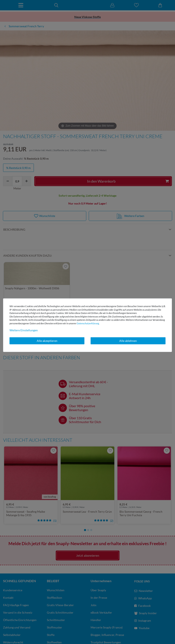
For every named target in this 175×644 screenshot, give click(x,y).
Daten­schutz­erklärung (88, 323)
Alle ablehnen (128, 341)
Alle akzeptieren (47, 341)
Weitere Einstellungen (24, 330)
